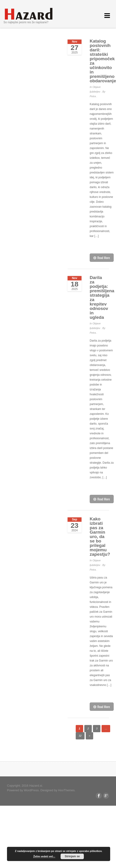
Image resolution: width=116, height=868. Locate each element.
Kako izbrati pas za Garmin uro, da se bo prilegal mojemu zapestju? (100, 537)
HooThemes (66, 790)
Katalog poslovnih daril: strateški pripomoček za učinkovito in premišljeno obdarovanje (103, 61)
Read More (102, 258)
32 (80, 736)
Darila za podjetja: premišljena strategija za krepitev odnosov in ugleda (102, 297)
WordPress (31, 790)
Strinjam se (72, 856)
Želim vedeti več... (44, 856)
